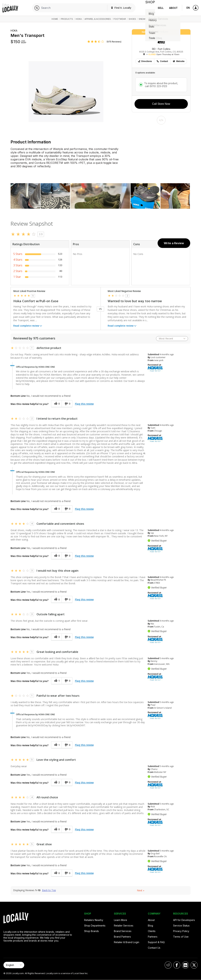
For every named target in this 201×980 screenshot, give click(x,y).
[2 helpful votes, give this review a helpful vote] (56, 782)
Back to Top (49, 890)
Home (55, 19)
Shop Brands (91, 931)
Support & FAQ (156, 942)
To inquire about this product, (161, 85)
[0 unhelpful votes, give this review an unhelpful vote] (67, 404)
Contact (162, 61)
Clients (152, 931)
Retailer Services (124, 926)
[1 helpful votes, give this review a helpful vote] (56, 681)
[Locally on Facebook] (177, 965)
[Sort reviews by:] (172, 339)
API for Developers (184, 920)
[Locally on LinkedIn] (185, 965)
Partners (153, 937)
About (173, 8)
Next (141, 890)
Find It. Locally (118, 8)
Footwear (120, 19)
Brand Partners (122, 937)
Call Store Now (161, 104)
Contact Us (154, 948)
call (156, 86)
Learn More (120, 920)
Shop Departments (95, 926)
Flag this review (84, 404)
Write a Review (174, 243)
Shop (149, 8)
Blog (150, 926)
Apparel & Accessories (98, 19)
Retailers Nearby (94, 920)
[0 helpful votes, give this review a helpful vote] (56, 404)
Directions (145, 61)
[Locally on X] (194, 965)
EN (188, 8)
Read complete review (28, 326)
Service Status (181, 926)
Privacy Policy (181, 931)
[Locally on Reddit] (168, 965)
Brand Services (123, 931)
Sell (161, 8)
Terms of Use (181, 937)
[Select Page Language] (14, 965)
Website (179, 61)
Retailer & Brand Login (127, 942)
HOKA (79, 19)
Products (67, 19)
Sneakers (144, 19)
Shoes (132, 19)
